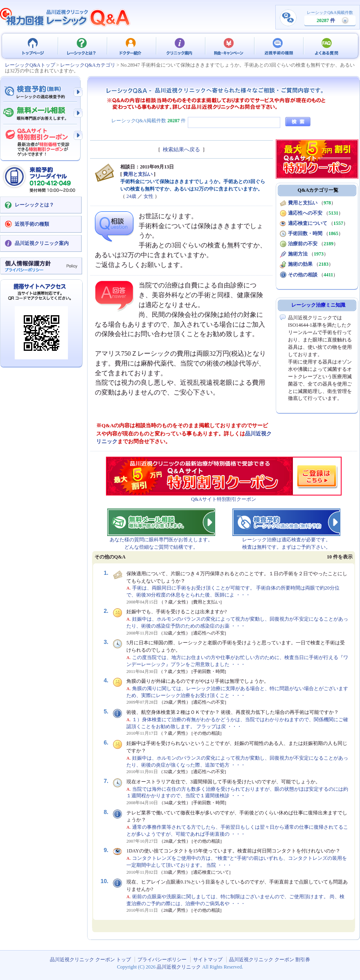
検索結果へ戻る (181, 149)
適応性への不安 (305, 213)
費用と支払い (138, 174)
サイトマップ (208, 960)
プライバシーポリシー (162, 960)
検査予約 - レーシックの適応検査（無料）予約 (41, 92)
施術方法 (298, 254)
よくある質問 (327, 46)
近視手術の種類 (278, 46)
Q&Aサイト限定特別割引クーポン (41, 140)
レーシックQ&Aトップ (30, 65)
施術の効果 (300, 264)
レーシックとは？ (82, 46)
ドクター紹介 (131, 46)
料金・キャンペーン (229, 46)
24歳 (131, 196)
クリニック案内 (180, 46)
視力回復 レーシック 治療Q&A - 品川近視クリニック (65, 17)
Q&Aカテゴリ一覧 (318, 190)
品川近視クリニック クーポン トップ (33, 46)
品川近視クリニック (179, 967)
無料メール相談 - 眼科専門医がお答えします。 (41, 114)
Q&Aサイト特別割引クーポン (224, 499)
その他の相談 (303, 275)
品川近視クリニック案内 (42, 243)
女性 (148, 196)
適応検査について (308, 223)
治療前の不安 (303, 244)
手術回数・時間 (305, 233)
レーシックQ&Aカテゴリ (88, 65)
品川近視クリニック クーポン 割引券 (270, 960)
